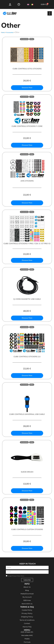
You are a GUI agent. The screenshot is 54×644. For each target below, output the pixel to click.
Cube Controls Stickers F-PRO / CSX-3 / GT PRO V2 (27, 244)
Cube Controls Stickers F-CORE (27, 126)
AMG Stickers (27, 181)
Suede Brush (27, 472)
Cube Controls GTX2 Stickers (27, 69)
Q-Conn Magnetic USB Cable (27, 299)
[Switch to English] (28, 4)
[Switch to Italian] (32, 4)
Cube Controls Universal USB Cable (27, 414)
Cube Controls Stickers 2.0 (27, 357)
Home (3, 32)
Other (32, 39)
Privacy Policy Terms (18, 576)
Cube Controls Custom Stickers (27, 529)
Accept (16, 576)
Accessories (10, 32)
